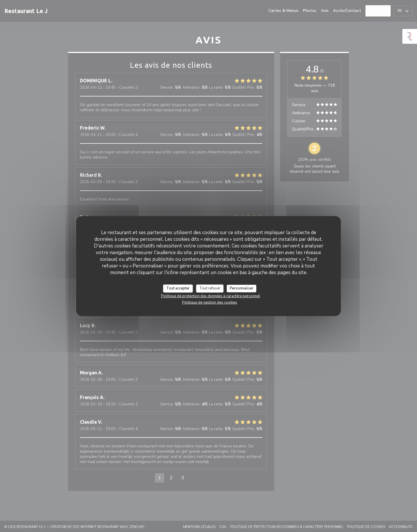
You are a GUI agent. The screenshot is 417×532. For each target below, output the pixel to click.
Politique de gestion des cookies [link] (210, 302)
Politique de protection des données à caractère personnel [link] (211, 296)
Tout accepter (178, 288)
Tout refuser (210, 288)
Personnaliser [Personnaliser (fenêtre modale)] (242, 288)
